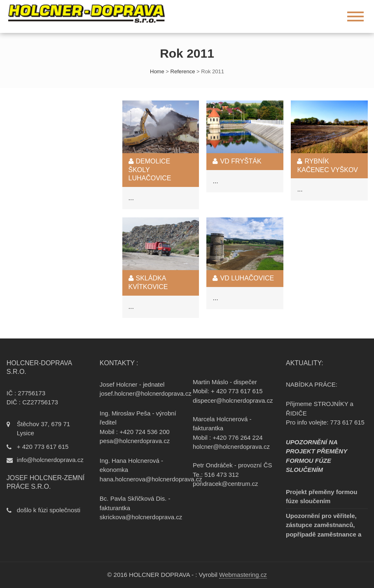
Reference (183, 71)
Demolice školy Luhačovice (150, 170)
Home (157, 71)
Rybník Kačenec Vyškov (327, 166)
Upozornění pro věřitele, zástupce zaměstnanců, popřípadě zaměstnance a (324, 525)
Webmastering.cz (243, 575)
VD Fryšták (237, 161)
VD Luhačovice (243, 278)
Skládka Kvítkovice (148, 282)
